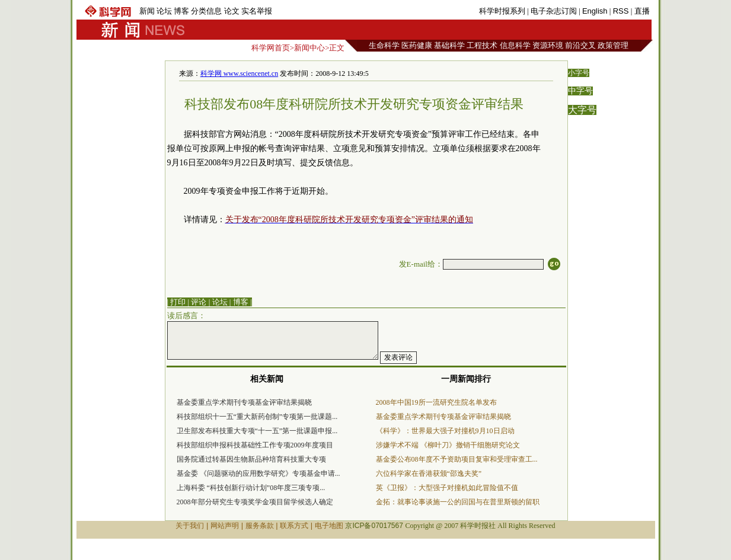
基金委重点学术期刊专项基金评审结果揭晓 (244, 402)
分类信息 (206, 11)
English (595, 11)
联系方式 (294, 526)
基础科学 (449, 45)
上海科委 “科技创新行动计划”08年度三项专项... (251, 488)
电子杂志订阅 (554, 11)
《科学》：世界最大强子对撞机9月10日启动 (445, 431)
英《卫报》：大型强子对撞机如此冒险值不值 (447, 488)
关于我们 (190, 526)
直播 (642, 11)
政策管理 (613, 45)
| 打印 (177, 302)
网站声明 (225, 526)
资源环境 (548, 45)
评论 (199, 302)
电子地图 (329, 526)
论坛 (164, 11)
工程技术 (482, 45)
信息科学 (515, 45)
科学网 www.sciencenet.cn (240, 73)
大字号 (582, 110)
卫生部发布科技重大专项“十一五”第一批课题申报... (257, 431)
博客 (181, 11)
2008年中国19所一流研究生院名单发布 (436, 402)
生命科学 (384, 45)
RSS (621, 11)
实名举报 (257, 11)
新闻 (147, 11)
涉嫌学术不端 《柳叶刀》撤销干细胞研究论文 (448, 445)
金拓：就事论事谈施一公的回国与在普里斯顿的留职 (458, 502)
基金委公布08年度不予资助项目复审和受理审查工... (457, 459)
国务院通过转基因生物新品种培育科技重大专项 (251, 459)
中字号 (580, 91)
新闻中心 (309, 48)
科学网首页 (271, 48)
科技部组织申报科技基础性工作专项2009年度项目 (255, 445)
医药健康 (417, 45)
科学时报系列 (502, 11)
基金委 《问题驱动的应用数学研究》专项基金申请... (258, 473)
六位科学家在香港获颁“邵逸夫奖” (429, 473)
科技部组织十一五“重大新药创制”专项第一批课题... (257, 417)
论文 (232, 11)
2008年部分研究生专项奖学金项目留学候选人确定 (255, 502)
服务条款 (260, 526)
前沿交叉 (580, 45)
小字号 (579, 73)
